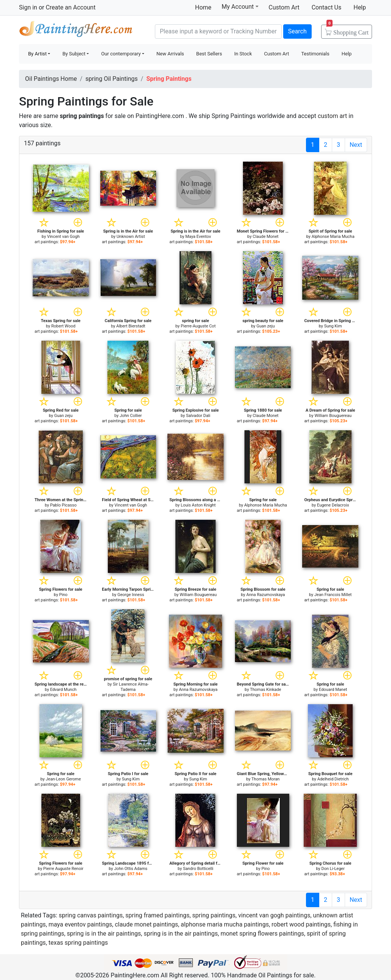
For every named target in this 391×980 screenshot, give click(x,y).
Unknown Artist (131, 237)
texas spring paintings (78, 943)
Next (356, 145)
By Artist (37, 54)
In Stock (243, 54)
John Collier (131, 416)
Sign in (28, 7)
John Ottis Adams (131, 869)
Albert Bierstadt (131, 326)
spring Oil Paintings (112, 79)
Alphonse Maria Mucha (333, 237)
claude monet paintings (146, 924)
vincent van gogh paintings (274, 915)
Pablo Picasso (63, 505)
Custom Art (284, 7)
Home (203, 7)
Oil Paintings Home (51, 79)
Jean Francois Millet (333, 595)
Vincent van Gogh (63, 237)
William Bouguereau (333, 416)
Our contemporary (121, 54)
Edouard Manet (333, 690)
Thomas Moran (265, 779)
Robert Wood (63, 326)
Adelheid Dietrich (333, 779)
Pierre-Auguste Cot (198, 326)
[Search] (218, 31)
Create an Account (70, 7)
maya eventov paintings (80, 924)
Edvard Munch (63, 690)
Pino (63, 595)
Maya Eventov (198, 237)
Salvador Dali (198, 416)
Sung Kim (333, 326)
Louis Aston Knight (198, 505)
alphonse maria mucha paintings (225, 924)
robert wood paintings (301, 924)
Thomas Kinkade (265, 690)
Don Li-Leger (333, 869)
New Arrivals (170, 54)
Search (297, 31)
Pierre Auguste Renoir (63, 869)
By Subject (74, 54)
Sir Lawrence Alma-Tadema (131, 687)
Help (360, 7)
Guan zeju (265, 326)
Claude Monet (266, 237)
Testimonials (315, 54)
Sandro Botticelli (198, 869)
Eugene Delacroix (333, 505)
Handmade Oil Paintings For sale (76, 31)
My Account (240, 6)
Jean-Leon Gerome (64, 779)
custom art (332, 116)
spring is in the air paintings (104, 934)
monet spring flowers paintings (262, 934)
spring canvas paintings (91, 915)
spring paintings (214, 915)
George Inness (131, 595)
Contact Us (327, 7)
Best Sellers (209, 54)
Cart (348, 30)
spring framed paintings (157, 915)
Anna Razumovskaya (266, 595)
